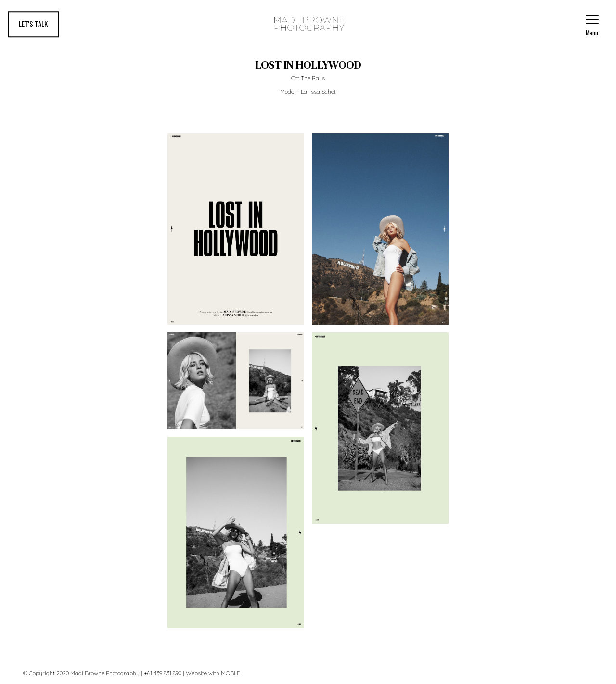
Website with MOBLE (213, 673)
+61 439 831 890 (163, 673)
